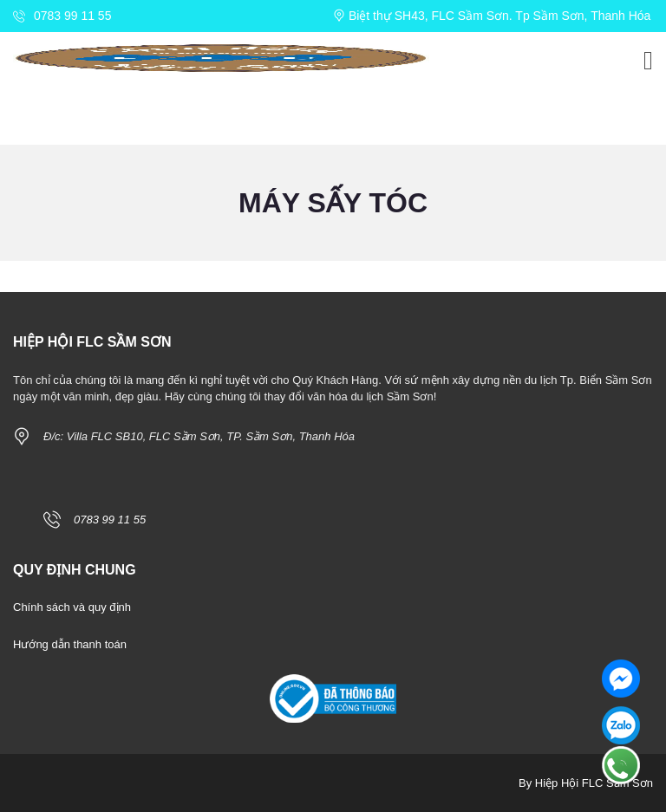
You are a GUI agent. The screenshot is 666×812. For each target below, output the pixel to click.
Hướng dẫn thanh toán (70, 644)
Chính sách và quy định (72, 607)
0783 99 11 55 (62, 16)
